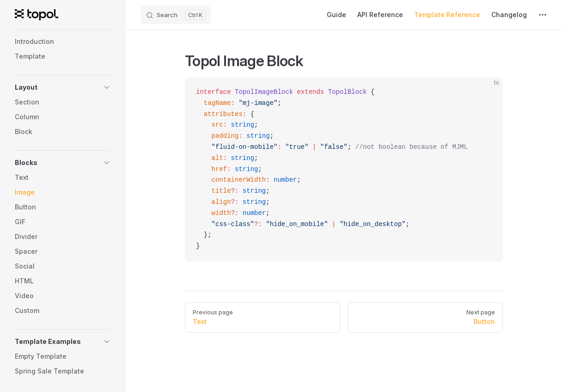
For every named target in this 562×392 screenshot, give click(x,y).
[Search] (176, 15)
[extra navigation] (543, 15)
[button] (63, 87)
